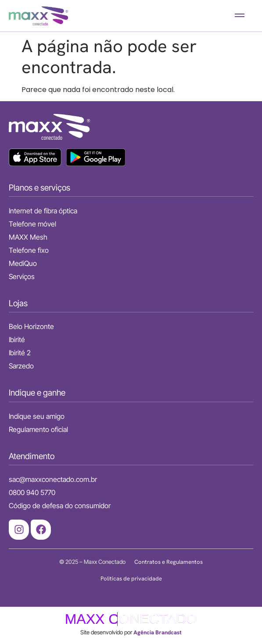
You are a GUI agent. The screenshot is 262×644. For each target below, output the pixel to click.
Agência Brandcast (158, 632)
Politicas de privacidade (131, 579)
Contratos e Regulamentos (169, 562)
